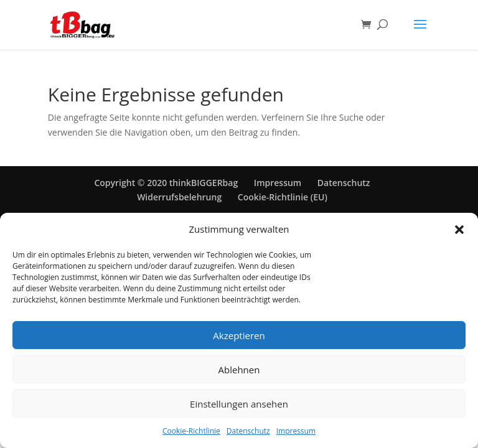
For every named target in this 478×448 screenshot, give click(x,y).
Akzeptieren (239, 335)
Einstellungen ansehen (239, 404)
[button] (459, 230)
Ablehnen (239, 370)
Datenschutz (248, 431)
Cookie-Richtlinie (191, 431)
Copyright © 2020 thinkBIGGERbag (166, 183)
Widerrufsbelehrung (179, 197)
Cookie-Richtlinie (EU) (283, 197)
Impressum (296, 431)
